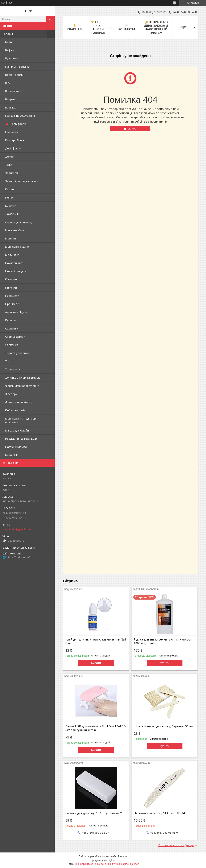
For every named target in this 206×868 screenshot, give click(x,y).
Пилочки (11, 288)
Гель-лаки (12, 132)
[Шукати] (50, 19)
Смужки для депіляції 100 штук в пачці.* (94, 813)
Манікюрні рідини (17, 247)
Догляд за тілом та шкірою (23, 378)
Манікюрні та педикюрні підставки (22, 420)
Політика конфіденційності (124, 864)
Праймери (12, 304)
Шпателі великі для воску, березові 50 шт (164, 726)
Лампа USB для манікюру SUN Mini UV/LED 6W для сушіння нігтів (96, 728)
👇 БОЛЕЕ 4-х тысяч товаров (98, 27)
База (9, 42)
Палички (11, 279)
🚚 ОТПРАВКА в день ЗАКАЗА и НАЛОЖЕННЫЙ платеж (156, 27)
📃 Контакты (127, 27)
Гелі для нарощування (20, 116)
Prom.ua (123, 856)
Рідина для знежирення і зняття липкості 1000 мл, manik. (163, 641)
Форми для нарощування (22, 386)
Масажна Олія (15, 230)
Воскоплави (13, 91)
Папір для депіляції (18, 67)
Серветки (12, 328)
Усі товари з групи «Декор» (176, 845)
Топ (8, 361)
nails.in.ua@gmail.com (17, 529)
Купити (96, 663)
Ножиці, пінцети (16, 271)
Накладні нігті (14, 263)
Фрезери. (12, 394)
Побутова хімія (15, 410)
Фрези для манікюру (19, 402)
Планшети (12, 296)
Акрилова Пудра (16, 312)
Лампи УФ (12, 214)
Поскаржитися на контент (91, 864)
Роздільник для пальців (21, 439)
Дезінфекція (13, 148)
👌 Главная (74, 27)
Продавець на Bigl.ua (103, 860)
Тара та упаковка (17, 353)
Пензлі (10, 197)
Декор (9, 157)
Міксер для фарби (17, 430)
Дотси (9, 165)
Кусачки (11, 206)
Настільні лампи (16, 447)
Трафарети (13, 369)
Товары (8, 34)
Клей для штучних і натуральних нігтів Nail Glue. (96, 641)
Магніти (11, 238)
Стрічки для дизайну (19, 222)
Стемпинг (12, 345)
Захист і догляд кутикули (22, 181)
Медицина (12, 255)
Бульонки (12, 58)
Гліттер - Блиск (15, 140)
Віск (8, 83)
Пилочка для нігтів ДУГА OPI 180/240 (160, 813)
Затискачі (12, 173)
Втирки (10, 99)
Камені (10, 189)
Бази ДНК (12, 455)
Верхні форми (14, 75)
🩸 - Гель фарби (16, 124)
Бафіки (10, 50)
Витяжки (11, 107)
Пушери (11, 320)
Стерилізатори (15, 337)
